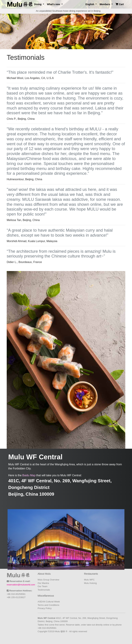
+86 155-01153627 (16, 597)
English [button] (90, 4)
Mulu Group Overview (48, 580)
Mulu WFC (89, 580)
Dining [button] (38, 4)
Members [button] (105, 4)
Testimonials (44, 590)
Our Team (43, 586)
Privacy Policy (45, 608)
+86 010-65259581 (16, 594)
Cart (120, 4)
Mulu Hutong (90, 583)
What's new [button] (54, 4)
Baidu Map (29, 475)
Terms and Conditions (48, 605)
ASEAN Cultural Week (49, 602)
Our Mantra (43, 583)
